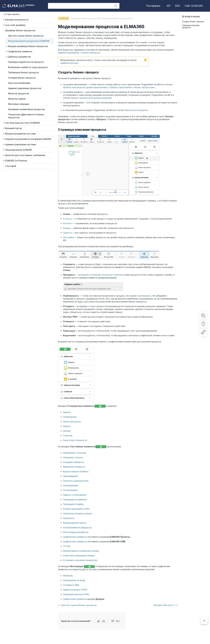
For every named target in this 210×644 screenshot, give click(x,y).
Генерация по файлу (73, 504)
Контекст (68, 223)
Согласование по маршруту (77, 527)
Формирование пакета (75, 523)
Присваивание (70, 476)
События (68, 436)
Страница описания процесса (191, 26)
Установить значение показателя (80, 560)
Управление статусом (74, 453)
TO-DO (66, 546)
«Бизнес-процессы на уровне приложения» (85, 87)
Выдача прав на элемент (76, 471)
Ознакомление (70, 485)
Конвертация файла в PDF (76, 509)
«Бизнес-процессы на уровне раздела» (91, 98)
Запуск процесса (72, 422)
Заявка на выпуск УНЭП (75, 590)
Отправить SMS (71, 585)
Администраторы (69, 63)
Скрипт (67, 426)
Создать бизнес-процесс (193, 22)
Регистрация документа (75, 532)
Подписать (69, 518)
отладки (91, 306)
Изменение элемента (74, 467)
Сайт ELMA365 (194, 6)
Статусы (67, 219)
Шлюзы (67, 431)
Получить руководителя (76, 481)
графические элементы (75, 537)
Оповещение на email (74, 580)
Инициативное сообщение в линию (81, 551)
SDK (177, 6)
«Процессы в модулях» (136, 110)
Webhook (68, 576)
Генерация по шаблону (75, 499)
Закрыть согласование (75, 495)
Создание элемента (73, 462)
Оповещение (70, 417)
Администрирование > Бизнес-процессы (79, 53)
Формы (67, 228)
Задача (67, 412)
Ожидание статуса (73, 457)
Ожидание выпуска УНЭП (76, 594)
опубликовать (144, 296)
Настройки (68, 237)
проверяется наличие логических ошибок (100, 275)
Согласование (70, 490)
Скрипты (67, 233)
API (168, 6)
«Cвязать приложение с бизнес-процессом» (132, 87)
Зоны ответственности (75, 440)
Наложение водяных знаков (77, 513)
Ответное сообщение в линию (79, 555)
